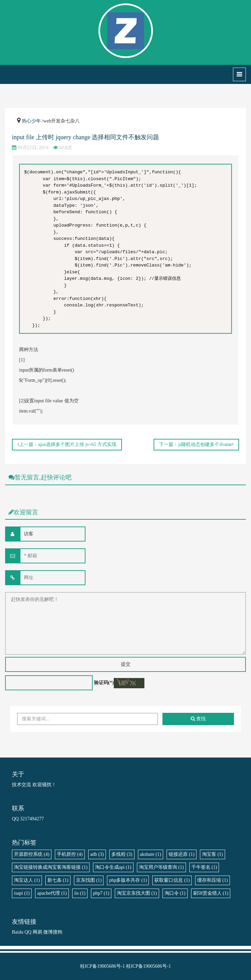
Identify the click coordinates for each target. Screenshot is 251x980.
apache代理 (52, 893)
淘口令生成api (113, 867)
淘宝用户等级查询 (161, 867)
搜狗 (58, 932)
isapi (22, 893)
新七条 (58, 880)
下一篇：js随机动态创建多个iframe (196, 444)
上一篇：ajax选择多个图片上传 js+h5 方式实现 (67, 444)
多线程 (122, 854)
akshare (151, 854)
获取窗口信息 (172, 880)
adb (97, 854)
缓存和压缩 (213, 880)
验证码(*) (104, 683)
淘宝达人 (27, 880)
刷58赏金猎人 (211, 893)
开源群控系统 (32, 854)
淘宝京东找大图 (137, 893)
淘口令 (175, 893)
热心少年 (31, 121)
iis (80, 893)
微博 (48, 932)
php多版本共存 (128, 880)
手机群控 (70, 854)
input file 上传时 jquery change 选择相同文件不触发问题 (85, 137)
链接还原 (182, 854)
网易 (37, 932)
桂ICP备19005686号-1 (102, 966)
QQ (28, 932)
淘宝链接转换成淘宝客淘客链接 (51, 867)
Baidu (18, 932)
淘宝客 (213, 854)
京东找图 (89, 880)
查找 (198, 719)
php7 (101, 893)
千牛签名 (204, 867)
